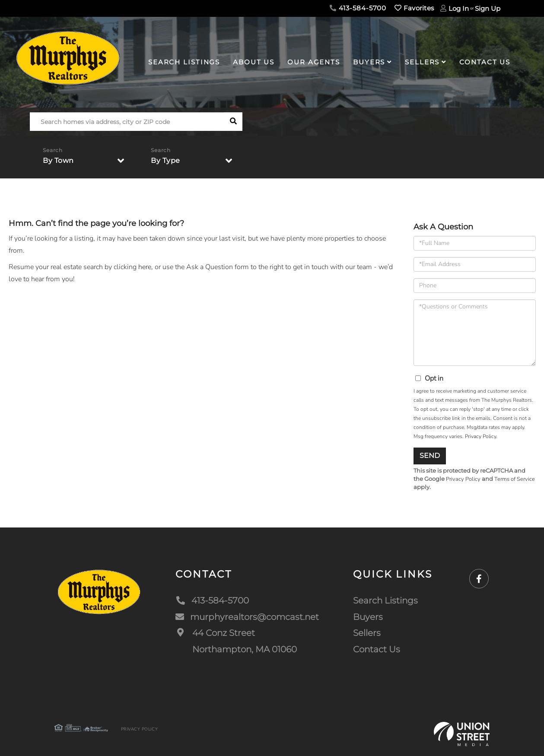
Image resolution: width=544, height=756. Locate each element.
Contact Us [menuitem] (485, 62)
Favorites (414, 8)
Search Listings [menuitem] (184, 62)
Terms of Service (515, 479)
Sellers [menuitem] (422, 62)
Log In (459, 8)
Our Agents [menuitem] (314, 62)
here (145, 267)
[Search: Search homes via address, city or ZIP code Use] (127, 122)
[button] (233, 122)
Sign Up (488, 8)
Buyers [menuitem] (369, 62)
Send (430, 456)
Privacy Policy (480, 436)
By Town (58, 160)
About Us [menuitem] (254, 62)
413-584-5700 (358, 8)
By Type (165, 160)
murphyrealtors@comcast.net (247, 617)
